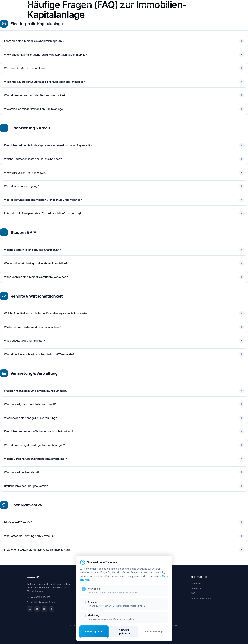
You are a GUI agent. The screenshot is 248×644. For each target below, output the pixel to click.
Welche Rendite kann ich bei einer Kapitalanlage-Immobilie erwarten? (47, 313)
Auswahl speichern (124, 631)
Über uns (162, 5)
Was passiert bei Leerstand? (22, 472)
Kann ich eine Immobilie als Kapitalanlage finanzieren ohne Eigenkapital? (49, 145)
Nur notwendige (154, 631)
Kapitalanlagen (82, 5)
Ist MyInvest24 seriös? (18, 522)
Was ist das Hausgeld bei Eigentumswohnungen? (34, 445)
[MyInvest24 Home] (35, 5)
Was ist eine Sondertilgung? (22, 186)
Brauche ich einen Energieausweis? (26, 486)
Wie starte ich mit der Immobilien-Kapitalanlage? (34, 109)
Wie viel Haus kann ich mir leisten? (25, 173)
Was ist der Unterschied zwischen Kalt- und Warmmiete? (39, 354)
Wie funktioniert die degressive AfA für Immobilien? (36, 263)
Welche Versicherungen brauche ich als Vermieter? (36, 459)
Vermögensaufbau (126, 5)
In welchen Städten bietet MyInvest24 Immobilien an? (37, 550)
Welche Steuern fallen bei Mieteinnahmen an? (32, 250)
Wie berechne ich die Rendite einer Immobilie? (33, 327)
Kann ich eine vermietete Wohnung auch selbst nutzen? (39, 431)
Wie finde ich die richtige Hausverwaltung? (30, 418)
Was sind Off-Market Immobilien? (25, 68)
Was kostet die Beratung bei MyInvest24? (30, 536)
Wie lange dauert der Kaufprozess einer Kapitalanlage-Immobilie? (45, 82)
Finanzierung (103, 5)
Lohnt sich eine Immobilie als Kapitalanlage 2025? (35, 41)
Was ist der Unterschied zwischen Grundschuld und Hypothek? (43, 200)
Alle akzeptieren (94, 631)
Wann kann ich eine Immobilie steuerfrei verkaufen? (36, 277)
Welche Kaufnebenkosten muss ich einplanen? (33, 159)
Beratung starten (210, 5)
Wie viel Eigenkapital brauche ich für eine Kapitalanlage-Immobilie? (45, 55)
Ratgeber (147, 5)
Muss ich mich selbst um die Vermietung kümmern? (36, 391)
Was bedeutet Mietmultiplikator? (25, 341)
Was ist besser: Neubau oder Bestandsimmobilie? (35, 95)
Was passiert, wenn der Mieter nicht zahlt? (30, 404)
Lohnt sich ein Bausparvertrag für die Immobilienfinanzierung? (43, 213)
